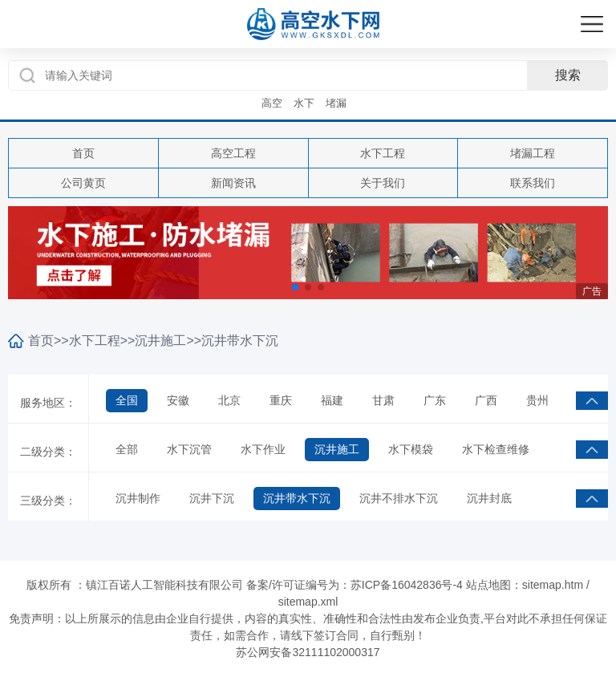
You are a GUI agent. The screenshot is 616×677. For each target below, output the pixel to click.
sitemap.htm (553, 585)
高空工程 (233, 153)
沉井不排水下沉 (399, 498)
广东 (435, 400)
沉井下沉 (212, 498)
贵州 (537, 400)
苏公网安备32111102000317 (308, 652)
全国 (127, 400)
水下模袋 (411, 449)
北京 (229, 400)
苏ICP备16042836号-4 (407, 585)
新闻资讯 (233, 183)
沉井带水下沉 (240, 341)
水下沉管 (189, 449)
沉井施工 (160, 341)
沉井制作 (138, 498)
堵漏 (336, 103)
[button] (295, 287)
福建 (332, 400)
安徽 (178, 400)
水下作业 (263, 449)
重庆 (281, 400)
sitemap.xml (308, 602)
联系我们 (533, 183)
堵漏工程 (533, 153)
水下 (304, 103)
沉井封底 (489, 498)
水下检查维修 (496, 449)
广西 (486, 400)
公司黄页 (83, 183)
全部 (127, 449)
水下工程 (383, 153)
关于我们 (383, 183)
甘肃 (383, 400)
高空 (272, 103)
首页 (83, 153)
